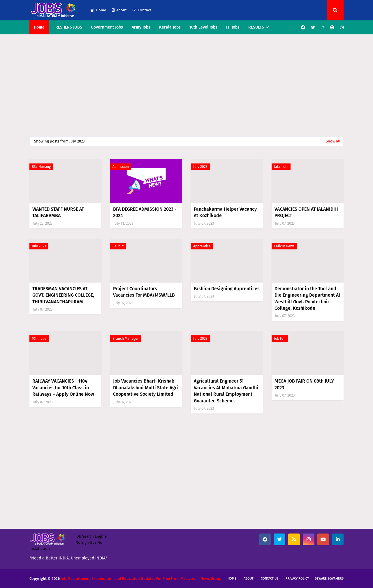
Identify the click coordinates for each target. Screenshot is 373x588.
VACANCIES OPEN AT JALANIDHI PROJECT (306, 212)
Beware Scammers (329, 579)
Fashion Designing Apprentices (227, 289)
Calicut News (284, 246)
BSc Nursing (41, 167)
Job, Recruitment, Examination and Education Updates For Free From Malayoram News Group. (141, 579)
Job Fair (280, 339)
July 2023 (200, 167)
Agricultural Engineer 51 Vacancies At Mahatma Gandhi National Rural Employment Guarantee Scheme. (226, 391)
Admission (121, 167)
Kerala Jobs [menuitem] (170, 27)
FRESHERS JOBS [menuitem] (68, 27)
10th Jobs (39, 339)
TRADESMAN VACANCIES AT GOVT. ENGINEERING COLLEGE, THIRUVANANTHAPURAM (63, 295)
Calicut (118, 246)
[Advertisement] (186, 84)
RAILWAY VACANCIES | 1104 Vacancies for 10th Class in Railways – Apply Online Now (63, 388)
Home (98, 10)
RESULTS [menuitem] (256, 27)
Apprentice (202, 246)
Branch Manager (126, 339)
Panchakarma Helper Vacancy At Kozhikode (225, 212)
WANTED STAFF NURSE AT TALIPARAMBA (58, 212)
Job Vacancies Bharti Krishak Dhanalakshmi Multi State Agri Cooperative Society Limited (146, 388)
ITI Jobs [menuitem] (233, 27)
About (119, 10)
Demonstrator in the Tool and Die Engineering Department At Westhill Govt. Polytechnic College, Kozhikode (307, 298)
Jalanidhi (281, 167)
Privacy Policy (297, 579)
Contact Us (270, 579)
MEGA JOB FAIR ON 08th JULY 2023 (304, 384)
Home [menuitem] (39, 27)
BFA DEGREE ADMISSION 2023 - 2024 (145, 212)
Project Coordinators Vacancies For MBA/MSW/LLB (144, 292)
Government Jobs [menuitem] (107, 27)
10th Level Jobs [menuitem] (203, 27)
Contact (142, 10)
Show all (333, 141)
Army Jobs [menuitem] (141, 27)
